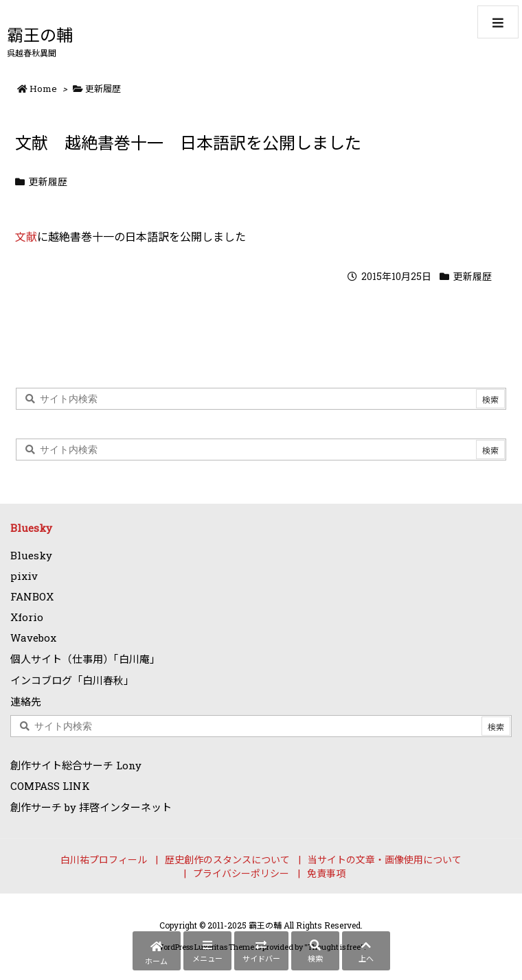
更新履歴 (103, 89)
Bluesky (31, 528)
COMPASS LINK (50, 786)
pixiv (24, 576)
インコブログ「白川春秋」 (72, 680)
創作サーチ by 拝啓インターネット (91, 807)
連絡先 (26, 701)
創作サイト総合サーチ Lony (76, 765)
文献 (26, 236)
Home (43, 89)
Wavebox (33, 638)
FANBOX (32, 596)
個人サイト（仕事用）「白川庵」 (85, 659)
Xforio (27, 617)
